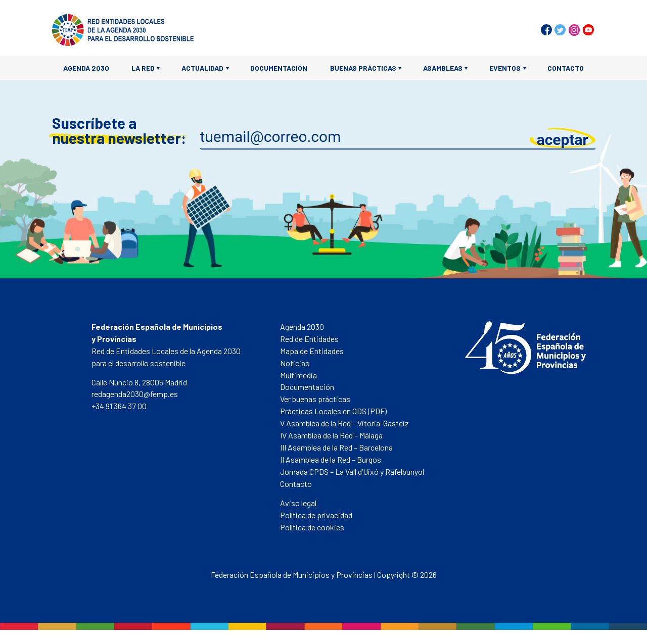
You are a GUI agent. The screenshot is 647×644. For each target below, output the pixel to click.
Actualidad (202, 68)
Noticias (295, 363)
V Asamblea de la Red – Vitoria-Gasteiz (344, 423)
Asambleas (443, 68)
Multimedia (298, 375)
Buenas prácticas (363, 68)
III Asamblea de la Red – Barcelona (336, 447)
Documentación (279, 68)
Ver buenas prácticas (315, 399)
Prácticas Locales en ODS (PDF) (333, 411)
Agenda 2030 (86, 68)
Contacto (566, 68)
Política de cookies (312, 527)
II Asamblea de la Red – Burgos (331, 459)
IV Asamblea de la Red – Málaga (331, 435)
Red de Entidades (309, 339)
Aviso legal (298, 503)
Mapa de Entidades (312, 351)
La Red (143, 68)
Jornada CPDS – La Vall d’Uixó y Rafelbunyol (352, 472)
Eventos (505, 68)
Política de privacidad (316, 515)
